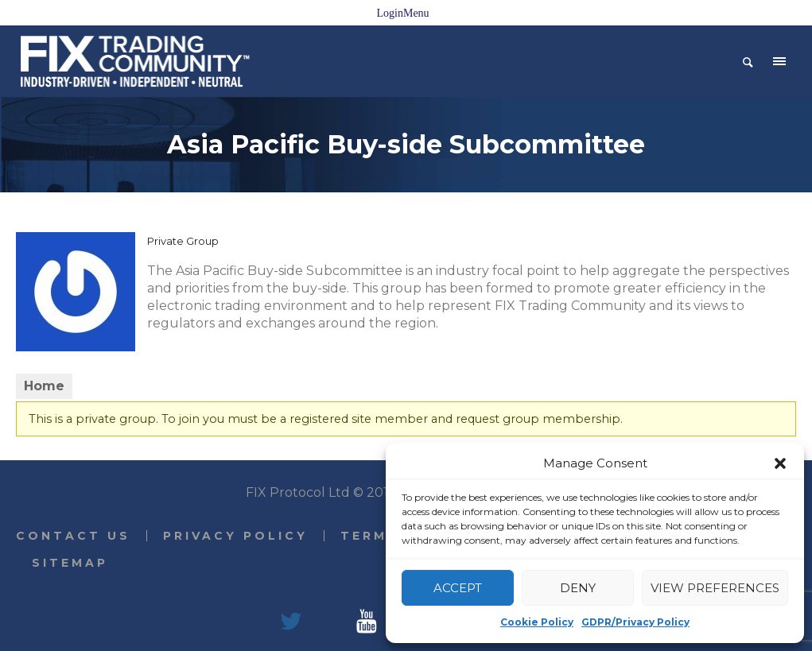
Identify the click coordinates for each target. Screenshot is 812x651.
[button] (780, 463)
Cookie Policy (537, 622)
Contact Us (73, 536)
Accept (458, 588)
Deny (578, 588)
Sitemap (70, 563)
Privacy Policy (235, 536)
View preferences (715, 588)
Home (44, 386)
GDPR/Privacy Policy (635, 622)
